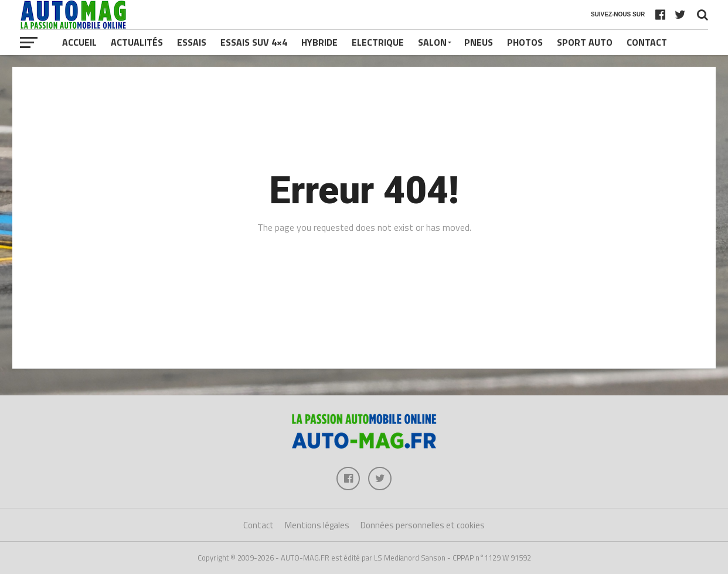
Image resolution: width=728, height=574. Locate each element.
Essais (192, 42)
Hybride (319, 42)
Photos (525, 42)
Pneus (479, 42)
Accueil (79, 42)
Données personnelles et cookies (423, 525)
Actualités (137, 42)
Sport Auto (585, 42)
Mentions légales (317, 525)
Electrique (378, 42)
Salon (432, 42)
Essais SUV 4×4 (254, 42)
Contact (647, 42)
